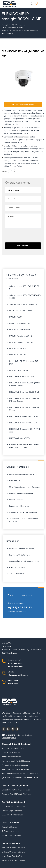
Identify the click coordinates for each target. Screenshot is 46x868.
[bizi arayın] (37, 4)
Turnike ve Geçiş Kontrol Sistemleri (16, 761)
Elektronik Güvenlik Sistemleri (12, 28)
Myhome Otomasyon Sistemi (13, 852)
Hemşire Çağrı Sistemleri (12, 811)
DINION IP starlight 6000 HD (21, 342)
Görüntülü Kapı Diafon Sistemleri (15, 765)
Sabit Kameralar (16, 481)
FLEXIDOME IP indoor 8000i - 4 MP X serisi (25, 430)
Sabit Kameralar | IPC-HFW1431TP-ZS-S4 (24, 288)
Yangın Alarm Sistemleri (11, 757)
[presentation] (23, 236)
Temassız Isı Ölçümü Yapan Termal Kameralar (24, 520)
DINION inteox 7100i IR (19, 370)
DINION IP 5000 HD (17, 355)
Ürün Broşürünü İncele (23, 105)
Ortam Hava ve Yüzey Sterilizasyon (16, 790)
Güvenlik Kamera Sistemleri (11, 31)
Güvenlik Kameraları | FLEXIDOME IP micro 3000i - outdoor (24, 446)
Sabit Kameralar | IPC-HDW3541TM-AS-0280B (25, 297)
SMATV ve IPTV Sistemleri (12, 815)
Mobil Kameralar (16, 500)
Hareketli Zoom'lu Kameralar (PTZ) (23, 474)
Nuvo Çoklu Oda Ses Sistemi (13, 856)
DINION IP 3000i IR (17, 317)
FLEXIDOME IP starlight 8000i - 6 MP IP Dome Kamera (24, 400)
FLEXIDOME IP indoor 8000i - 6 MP (24, 423)
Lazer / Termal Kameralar (19, 506)
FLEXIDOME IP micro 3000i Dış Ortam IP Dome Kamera (25, 384)
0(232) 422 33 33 (20, 608)
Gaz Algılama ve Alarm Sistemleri (15, 769)
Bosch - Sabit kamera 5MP (20, 323)
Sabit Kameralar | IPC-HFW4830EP (23, 304)
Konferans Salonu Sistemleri (13, 807)
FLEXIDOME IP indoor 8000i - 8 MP (24, 417)
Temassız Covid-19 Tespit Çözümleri (16, 794)
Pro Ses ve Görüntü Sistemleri (21, 555)
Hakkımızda (6, 738)
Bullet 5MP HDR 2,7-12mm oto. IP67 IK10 (24, 363)
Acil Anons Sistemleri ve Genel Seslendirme (20, 774)
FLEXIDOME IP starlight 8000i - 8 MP (24, 392)
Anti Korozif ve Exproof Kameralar (23, 512)
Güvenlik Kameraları (31, 31)
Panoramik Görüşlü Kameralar (21, 493)
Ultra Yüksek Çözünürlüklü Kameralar (25, 487)
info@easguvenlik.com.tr (18, 612)
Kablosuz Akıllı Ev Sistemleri (13, 848)
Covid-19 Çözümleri (17, 567)
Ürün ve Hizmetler (18, 25)
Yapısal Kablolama (9, 827)
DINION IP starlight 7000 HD (21, 336)
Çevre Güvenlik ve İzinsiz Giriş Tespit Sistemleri (21, 778)
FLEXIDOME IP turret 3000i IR (22, 377)
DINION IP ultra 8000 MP (19, 330)
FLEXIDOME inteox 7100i (19, 438)
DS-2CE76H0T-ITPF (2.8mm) (21, 311)
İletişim (14, 738)
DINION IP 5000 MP (17, 348)
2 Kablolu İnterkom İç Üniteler (14, 860)
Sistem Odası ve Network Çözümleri (24, 561)
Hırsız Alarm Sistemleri (11, 753)
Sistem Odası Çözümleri (11, 835)
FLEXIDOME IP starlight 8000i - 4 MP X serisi (24, 409)
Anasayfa (5, 25)
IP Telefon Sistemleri (10, 831)
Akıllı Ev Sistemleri (17, 574)
